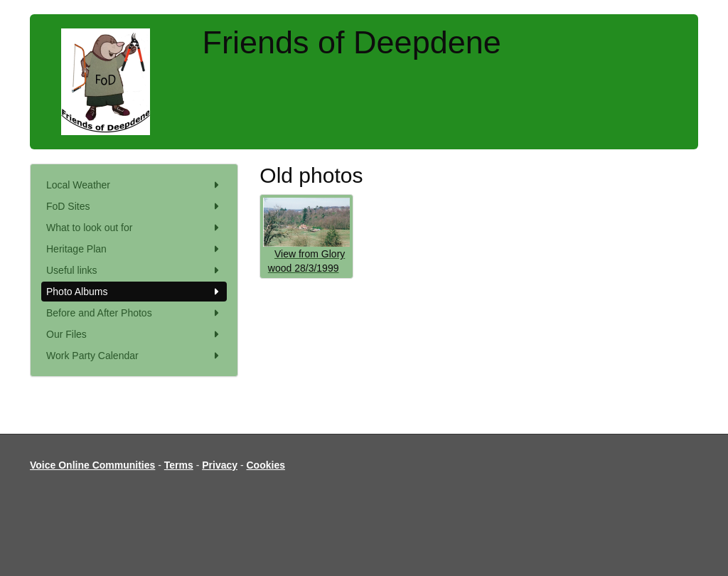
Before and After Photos (134, 313)
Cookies (266, 465)
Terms (179, 465)
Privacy (220, 465)
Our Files (134, 334)
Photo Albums (134, 292)
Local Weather (134, 185)
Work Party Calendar (134, 356)
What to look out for (134, 228)
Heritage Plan (134, 249)
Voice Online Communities (92, 465)
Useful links (134, 270)
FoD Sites (134, 206)
